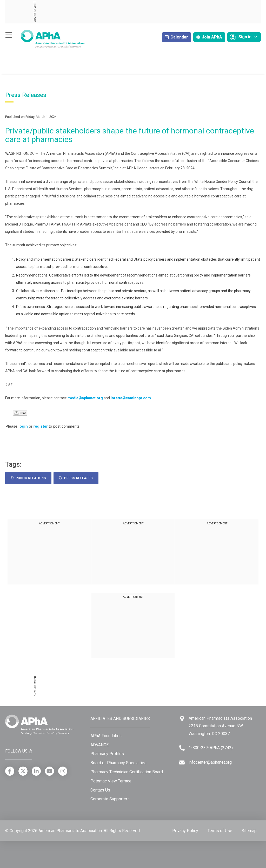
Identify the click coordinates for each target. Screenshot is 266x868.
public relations (28, 478)
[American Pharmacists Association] (45, 39)
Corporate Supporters (110, 799)
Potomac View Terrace (111, 781)
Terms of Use (220, 831)
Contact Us (100, 790)
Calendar (177, 37)
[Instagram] (63, 771)
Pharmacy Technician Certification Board (127, 772)
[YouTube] (49, 771)
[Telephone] (182, 748)
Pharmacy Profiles (107, 754)
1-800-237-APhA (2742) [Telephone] (211, 748)
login (23, 426)
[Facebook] (10, 771)
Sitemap (249, 831)
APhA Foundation (106, 736)
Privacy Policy (185, 831)
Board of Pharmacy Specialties (118, 763)
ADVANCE (99, 745)
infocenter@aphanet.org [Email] (210, 762)
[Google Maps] (182, 719)
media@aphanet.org (85, 398)
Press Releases (76, 478)
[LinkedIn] (36, 771)
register (41, 426)
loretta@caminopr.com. (131, 398)
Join (209, 37)
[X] (23, 771)
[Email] (182, 763)
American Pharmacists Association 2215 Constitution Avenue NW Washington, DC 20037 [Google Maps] (220, 726)
